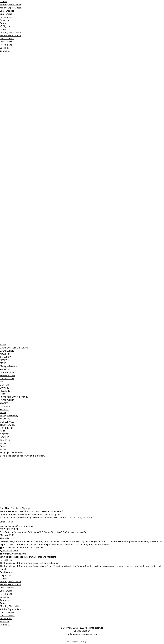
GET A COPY (6, 357)
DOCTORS (5, 385)
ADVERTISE (5, 354)
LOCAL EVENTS (7, 351)
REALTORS (5, 391)
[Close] (163, 1)
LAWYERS (4, 388)
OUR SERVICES (7, 372)
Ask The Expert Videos (11, 8)
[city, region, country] (82, 641)
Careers (4, 2)
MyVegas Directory (9, 366)
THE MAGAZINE (7, 375)
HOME (3, 345)
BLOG (3, 382)
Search (3, 443)
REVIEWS (4, 360)
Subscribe (5, 20)
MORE (3, 363)
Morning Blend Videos (11, 5)
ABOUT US (5, 369)
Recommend (6, 17)
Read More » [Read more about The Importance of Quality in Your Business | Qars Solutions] (6, 572)
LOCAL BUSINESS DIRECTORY (14, 348)
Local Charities (7, 11)
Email (3, 522)
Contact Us (5, 23)
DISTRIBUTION (7, 379)
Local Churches (7, 14)
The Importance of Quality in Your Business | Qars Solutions (29, 563)
